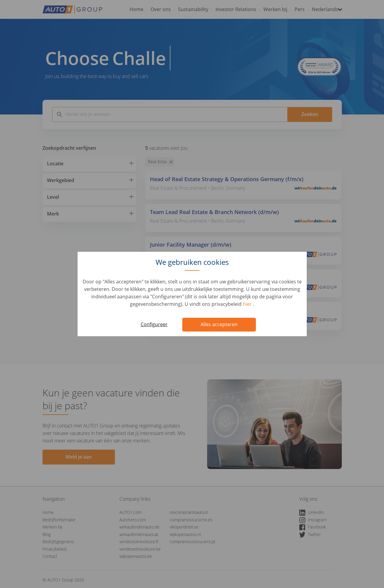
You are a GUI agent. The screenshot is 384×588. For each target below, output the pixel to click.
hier (248, 304)
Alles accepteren (219, 324)
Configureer (154, 324)
